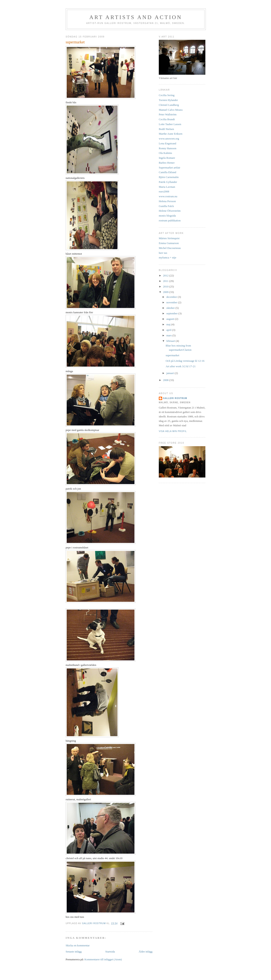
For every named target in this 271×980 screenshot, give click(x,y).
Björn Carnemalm (169, 177)
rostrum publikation (170, 220)
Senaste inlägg (74, 952)
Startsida (110, 952)
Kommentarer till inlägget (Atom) (103, 959)
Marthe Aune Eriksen (171, 134)
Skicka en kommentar (78, 945)
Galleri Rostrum (175, 398)
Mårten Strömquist (169, 238)
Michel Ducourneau (170, 248)
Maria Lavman (167, 187)
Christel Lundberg (169, 105)
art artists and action (136, 17)
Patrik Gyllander (168, 182)
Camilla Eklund (167, 172)
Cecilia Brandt (167, 119)
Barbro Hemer (167, 163)
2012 (166, 275)
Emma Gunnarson (169, 243)
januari (171, 373)
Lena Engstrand (167, 143)
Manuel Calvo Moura (171, 110)
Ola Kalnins (165, 153)
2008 (166, 380)
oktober (171, 308)
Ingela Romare (167, 158)
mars (169, 335)
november (172, 302)
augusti (171, 319)
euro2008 (164, 191)
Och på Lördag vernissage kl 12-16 (185, 361)
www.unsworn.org (169, 139)
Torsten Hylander (168, 100)
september (172, 313)
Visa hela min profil (173, 431)
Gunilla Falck (166, 206)
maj (169, 324)
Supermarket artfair (169, 168)
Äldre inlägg (146, 952)
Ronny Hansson (168, 148)
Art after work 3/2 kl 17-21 (180, 366)
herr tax (163, 253)
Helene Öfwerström (170, 211)
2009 (166, 292)
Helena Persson (167, 201)
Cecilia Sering (167, 95)
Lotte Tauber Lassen (170, 124)
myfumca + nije (167, 257)
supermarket (172, 355)
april (169, 330)
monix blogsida (167, 216)
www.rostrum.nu (168, 196)
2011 (166, 281)
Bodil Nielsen (166, 129)
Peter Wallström (168, 114)
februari (171, 341)
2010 (166, 286)
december (172, 297)
